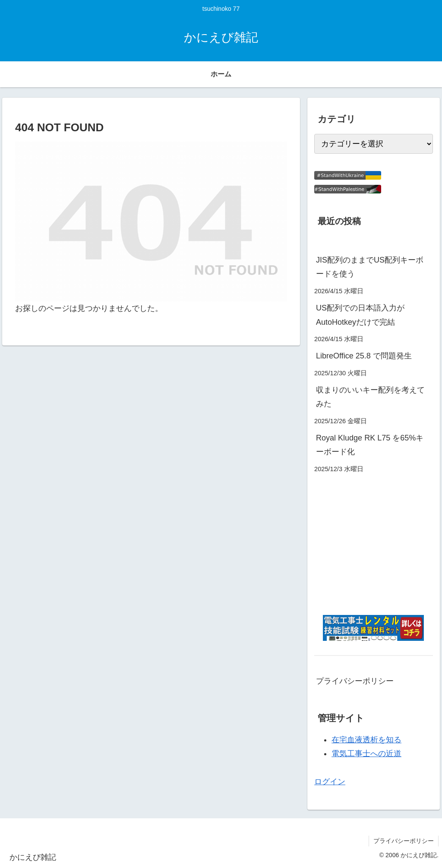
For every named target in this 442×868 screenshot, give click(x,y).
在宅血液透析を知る (366, 740)
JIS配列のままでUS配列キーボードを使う (370, 267)
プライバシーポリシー (355, 681)
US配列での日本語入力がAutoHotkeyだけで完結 (360, 315)
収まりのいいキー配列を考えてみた (370, 397)
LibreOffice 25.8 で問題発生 (364, 356)
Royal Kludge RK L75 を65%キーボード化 (370, 445)
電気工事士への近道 (366, 754)
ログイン (330, 782)
